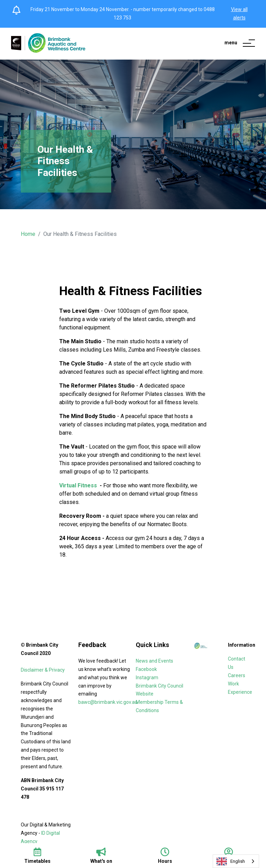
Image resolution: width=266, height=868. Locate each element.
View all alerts (239, 14)
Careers (237, 675)
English (231, 861)
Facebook (146, 669)
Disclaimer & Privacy (43, 670)
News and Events (154, 661)
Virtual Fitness (79, 485)
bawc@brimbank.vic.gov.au (108, 702)
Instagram (147, 677)
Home (28, 234)
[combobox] (236, 861)
